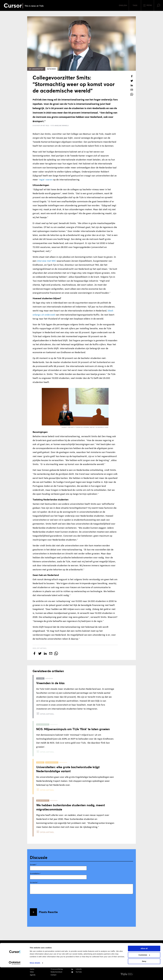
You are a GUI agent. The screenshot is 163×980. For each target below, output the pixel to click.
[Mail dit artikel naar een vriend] (132, 90)
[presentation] (47, 900)
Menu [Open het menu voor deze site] (147, 5)
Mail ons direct (38, 949)
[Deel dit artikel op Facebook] (132, 76)
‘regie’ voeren (46, 180)
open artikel (47, 714)
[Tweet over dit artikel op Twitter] (132, 81)
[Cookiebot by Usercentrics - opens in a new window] (15, 976)
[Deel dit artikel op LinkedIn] (132, 85)
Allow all (144, 961)
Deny (144, 974)
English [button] (123, 5)
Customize (144, 967)
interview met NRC (46, 261)
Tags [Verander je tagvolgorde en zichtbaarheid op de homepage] (135, 5)
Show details (35, 976)
